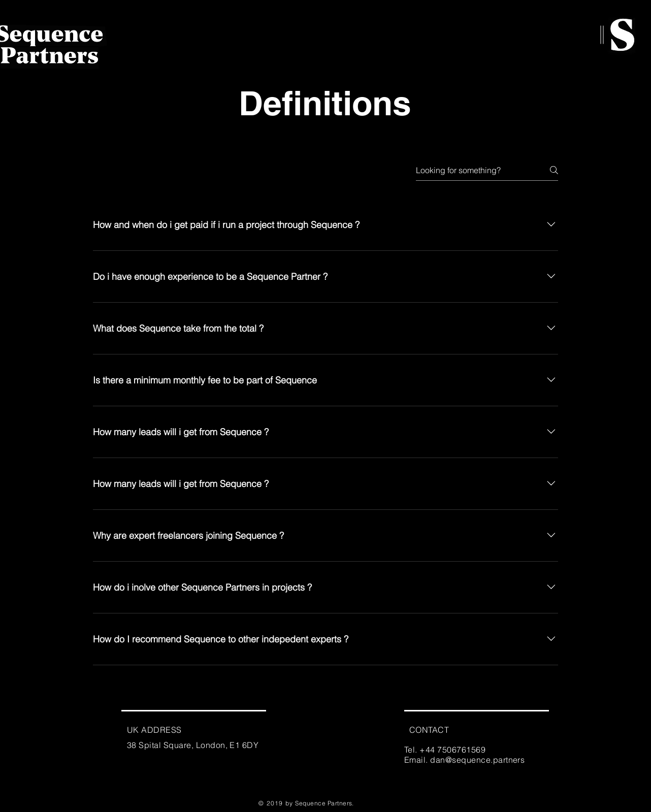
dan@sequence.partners (477, 760)
